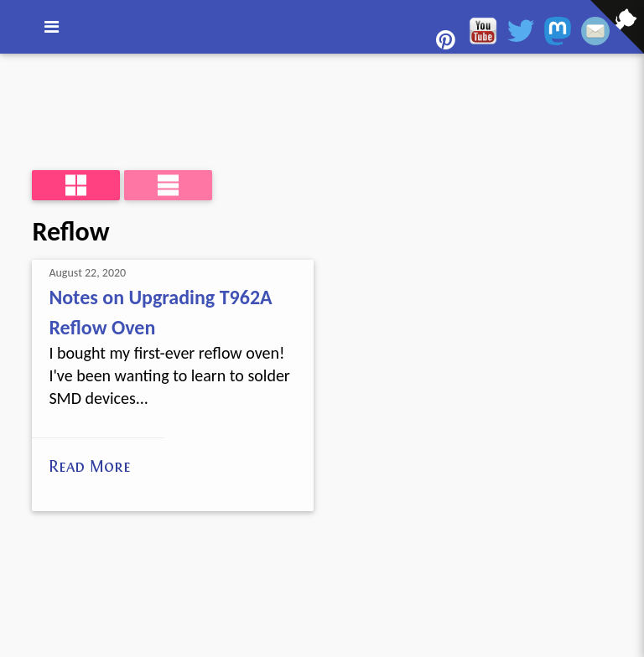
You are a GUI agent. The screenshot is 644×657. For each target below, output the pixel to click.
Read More (90, 466)
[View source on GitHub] (13, 65)
